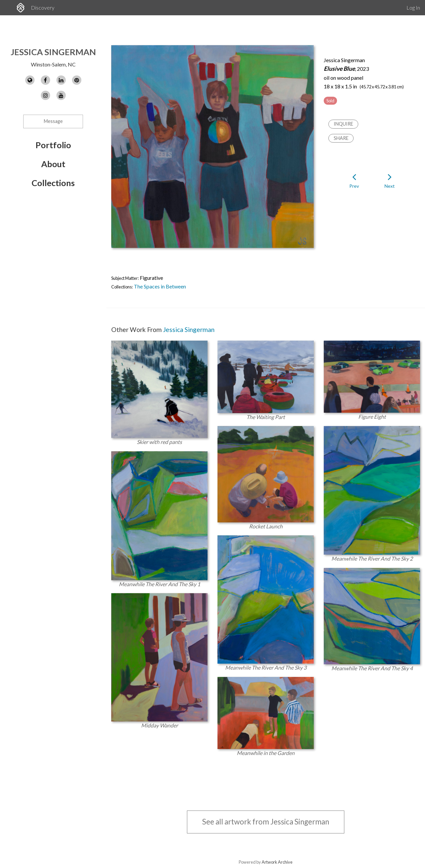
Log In (413, 7)
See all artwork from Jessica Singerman (266, 822)
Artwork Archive (277, 862)
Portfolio (53, 145)
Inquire (343, 124)
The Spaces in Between (160, 286)
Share (341, 138)
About (53, 164)
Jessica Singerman (53, 52)
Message (53, 121)
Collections (53, 183)
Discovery (43, 7)
